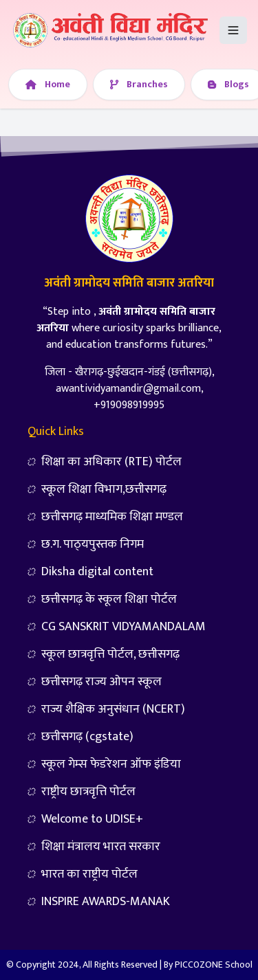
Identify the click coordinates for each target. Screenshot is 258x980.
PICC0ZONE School (214, 965)
